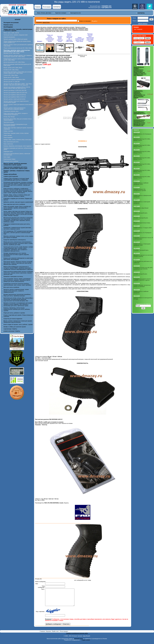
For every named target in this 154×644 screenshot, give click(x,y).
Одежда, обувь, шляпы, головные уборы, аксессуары (17, 140)
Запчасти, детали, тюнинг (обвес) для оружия (15, 39)
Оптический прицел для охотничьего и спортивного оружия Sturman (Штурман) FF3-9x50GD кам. (139, 123)
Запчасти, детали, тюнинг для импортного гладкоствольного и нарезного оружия (15, 109)
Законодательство (75, 13)
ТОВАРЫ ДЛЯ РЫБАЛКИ (11, 176)
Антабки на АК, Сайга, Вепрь (11, 70)
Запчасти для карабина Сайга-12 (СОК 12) (15, 97)
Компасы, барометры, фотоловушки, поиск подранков (18, 146)
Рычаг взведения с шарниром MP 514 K (139, 113)
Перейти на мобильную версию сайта (77, 637)
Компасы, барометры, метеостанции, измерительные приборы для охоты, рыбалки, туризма (17, 309)
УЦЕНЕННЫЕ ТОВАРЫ (10, 329)
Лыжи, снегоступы (8, 144)
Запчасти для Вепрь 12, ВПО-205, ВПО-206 (15, 91)
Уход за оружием (8, 138)
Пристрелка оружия (9, 122)
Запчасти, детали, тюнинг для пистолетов (14, 99)
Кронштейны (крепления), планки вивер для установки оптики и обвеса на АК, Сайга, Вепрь (18, 73)
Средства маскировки (9, 37)
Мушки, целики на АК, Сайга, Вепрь (13, 68)
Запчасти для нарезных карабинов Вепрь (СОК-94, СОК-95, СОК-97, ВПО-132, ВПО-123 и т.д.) (17, 88)
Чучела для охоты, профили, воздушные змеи (16, 35)
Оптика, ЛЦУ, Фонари (9, 117)
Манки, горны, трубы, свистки (11, 33)
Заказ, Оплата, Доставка (44, 13)
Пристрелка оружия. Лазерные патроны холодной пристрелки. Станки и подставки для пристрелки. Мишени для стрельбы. (18, 263)
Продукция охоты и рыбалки (11, 161)
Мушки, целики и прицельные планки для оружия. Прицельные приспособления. (18, 322)
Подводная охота (8, 152)
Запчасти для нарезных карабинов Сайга (14, 80)
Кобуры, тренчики (8, 131)
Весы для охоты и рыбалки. (11, 287)
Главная (38, 7)
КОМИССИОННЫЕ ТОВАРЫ (12, 331)
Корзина (49, 635)
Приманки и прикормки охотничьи (13, 276)
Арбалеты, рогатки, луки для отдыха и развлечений (18, 202)
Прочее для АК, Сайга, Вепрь (11, 77)
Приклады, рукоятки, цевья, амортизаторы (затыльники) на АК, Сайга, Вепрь (62, 30)
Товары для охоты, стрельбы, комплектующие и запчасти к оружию (55, 27)
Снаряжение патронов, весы (11, 111)
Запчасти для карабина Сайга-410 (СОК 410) (15, 93)
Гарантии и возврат (61, 13)
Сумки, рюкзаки (8, 135)
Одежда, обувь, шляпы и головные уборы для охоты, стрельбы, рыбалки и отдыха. (17, 196)
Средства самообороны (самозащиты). (15, 240)
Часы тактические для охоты (11, 142)
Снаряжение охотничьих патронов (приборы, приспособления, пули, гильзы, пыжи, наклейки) (17, 284)
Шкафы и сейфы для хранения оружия (15, 327)
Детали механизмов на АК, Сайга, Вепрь (14, 62)
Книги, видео (7, 157)
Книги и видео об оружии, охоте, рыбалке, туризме (18, 324)
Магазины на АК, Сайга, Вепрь (12, 53)
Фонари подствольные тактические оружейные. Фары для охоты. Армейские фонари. (17, 295)
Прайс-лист (56, 635)
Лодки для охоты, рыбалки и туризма (14, 313)
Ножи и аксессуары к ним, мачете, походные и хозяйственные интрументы (16, 114)
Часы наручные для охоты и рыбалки (14, 204)
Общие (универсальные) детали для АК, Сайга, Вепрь (18, 48)
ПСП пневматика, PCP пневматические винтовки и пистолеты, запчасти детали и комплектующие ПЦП (18, 233)
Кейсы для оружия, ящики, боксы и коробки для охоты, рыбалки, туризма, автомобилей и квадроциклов (17, 208)
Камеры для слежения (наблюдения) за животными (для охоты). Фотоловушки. (18, 259)
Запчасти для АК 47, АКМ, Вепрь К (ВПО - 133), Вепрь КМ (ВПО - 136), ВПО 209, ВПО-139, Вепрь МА (18, 84)
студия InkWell (86, 643)
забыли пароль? (143, 24)
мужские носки (79, 642)
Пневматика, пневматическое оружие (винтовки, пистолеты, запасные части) (17, 228)
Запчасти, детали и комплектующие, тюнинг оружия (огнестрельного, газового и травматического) (16, 291)
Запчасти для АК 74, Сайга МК (12, 82)
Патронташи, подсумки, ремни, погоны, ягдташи (16, 133)
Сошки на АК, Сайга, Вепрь (11, 75)
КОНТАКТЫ (57, 7)
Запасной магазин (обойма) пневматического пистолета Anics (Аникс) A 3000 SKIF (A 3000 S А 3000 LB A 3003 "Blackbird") (140, 71)
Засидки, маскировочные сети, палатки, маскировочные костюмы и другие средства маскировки (16, 255)
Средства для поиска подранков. (13, 319)
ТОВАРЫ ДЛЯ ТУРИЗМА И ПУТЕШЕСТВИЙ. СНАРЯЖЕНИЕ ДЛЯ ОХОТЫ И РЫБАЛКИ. (16, 179)
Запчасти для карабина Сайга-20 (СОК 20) (15, 95)
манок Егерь (46, 22)
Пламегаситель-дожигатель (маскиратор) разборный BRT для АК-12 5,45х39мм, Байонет (139, 94)
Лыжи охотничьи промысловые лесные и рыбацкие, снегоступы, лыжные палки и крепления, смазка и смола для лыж (18, 273)
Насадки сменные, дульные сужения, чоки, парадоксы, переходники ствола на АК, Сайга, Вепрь (18, 56)
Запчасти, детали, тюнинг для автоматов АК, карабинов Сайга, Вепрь (69, 38)
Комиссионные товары (9, 159)
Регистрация (47, 7)
